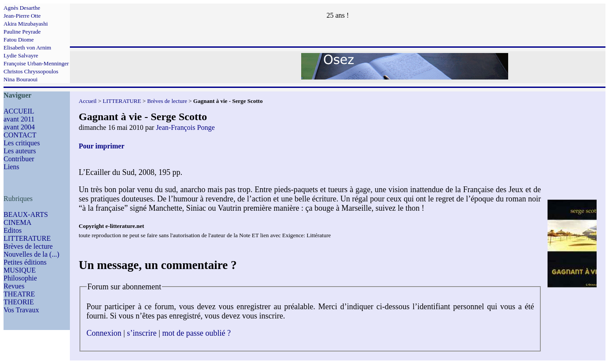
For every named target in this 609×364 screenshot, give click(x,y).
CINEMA (17, 222)
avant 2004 (19, 127)
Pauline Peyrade (22, 32)
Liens (11, 167)
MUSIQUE (20, 270)
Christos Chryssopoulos (31, 71)
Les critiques (22, 143)
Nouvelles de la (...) (31, 254)
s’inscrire (142, 333)
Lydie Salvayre (21, 55)
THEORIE (19, 302)
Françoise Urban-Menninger (36, 63)
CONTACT (20, 135)
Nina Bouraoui (21, 79)
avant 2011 (19, 119)
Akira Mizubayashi (26, 24)
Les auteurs (20, 151)
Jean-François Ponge (186, 127)
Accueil (88, 101)
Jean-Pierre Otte (22, 16)
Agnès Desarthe (22, 8)
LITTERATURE (27, 238)
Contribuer (19, 159)
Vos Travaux (21, 310)
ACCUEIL (19, 111)
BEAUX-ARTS (26, 214)
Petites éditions (25, 262)
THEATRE (19, 294)
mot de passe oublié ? (197, 333)
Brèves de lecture (28, 246)
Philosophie (20, 278)
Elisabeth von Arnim (27, 47)
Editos (13, 230)
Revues (14, 286)
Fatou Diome (19, 40)
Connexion (104, 333)
